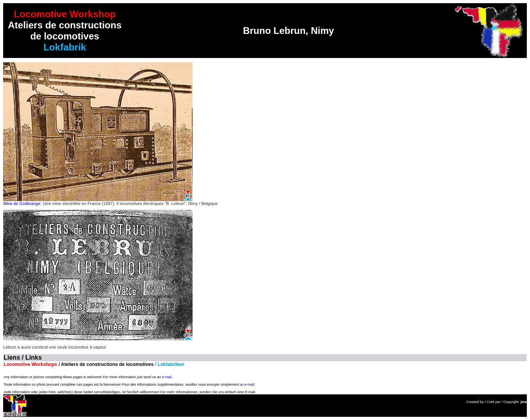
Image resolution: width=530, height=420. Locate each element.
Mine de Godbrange (22, 203)
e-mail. (167, 377)
